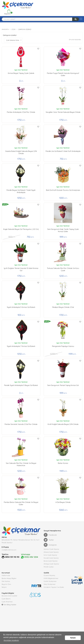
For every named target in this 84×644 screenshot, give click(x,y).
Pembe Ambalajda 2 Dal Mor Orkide (21, 112)
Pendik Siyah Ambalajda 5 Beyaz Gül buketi (21, 385)
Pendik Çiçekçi (49, 567)
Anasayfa (5, 29)
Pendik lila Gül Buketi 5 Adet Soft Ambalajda (63, 151)
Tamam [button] (73, 638)
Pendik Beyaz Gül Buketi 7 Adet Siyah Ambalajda (21, 191)
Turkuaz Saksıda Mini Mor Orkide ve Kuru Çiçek (63, 269)
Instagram (50, 545)
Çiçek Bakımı (6, 599)
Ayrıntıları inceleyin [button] (11, 640)
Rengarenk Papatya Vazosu (63, 346)
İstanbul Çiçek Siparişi (51, 549)
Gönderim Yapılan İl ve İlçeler (54, 587)
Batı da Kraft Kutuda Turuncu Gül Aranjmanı (63, 190)
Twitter (49, 540)
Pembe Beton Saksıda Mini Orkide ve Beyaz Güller (21, 503)
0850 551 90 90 (12, 557)
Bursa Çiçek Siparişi (51, 561)
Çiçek (13, 29)
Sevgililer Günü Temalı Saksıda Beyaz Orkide (63, 112)
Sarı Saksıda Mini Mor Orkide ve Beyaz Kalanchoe (21, 464)
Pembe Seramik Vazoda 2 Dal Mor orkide (21, 424)
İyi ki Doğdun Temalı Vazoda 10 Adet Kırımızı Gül (21, 269)
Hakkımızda (6, 575)
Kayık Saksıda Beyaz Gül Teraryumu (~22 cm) (21, 229)
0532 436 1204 (30, 557)
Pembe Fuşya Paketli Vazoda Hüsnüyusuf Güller (63, 74)
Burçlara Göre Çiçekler (9, 596)
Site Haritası (6, 581)
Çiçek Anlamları (7, 602)
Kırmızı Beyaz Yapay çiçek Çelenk (21, 73)
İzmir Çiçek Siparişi (50, 555)
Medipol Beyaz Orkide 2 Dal (63, 307)
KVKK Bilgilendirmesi (51, 578)
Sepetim (7, 12)
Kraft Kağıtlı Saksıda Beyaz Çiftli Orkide (63, 424)
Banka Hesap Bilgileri (9, 578)
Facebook (50, 535)
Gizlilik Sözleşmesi (50, 581)
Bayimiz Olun (6, 584)
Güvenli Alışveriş (49, 575)
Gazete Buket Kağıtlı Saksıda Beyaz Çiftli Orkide (21, 152)
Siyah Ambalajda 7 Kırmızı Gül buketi (21, 346)
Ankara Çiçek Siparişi (51, 552)
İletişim (4, 587)
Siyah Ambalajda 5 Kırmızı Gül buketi (21, 307)
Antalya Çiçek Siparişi (51, 564)
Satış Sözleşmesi (50, 584)
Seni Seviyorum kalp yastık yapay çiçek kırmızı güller (63, 230)
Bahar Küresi (63, 463)
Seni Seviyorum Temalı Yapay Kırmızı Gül (63, 385)
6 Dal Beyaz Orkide (63, 502)
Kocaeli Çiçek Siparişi (51, 558)
